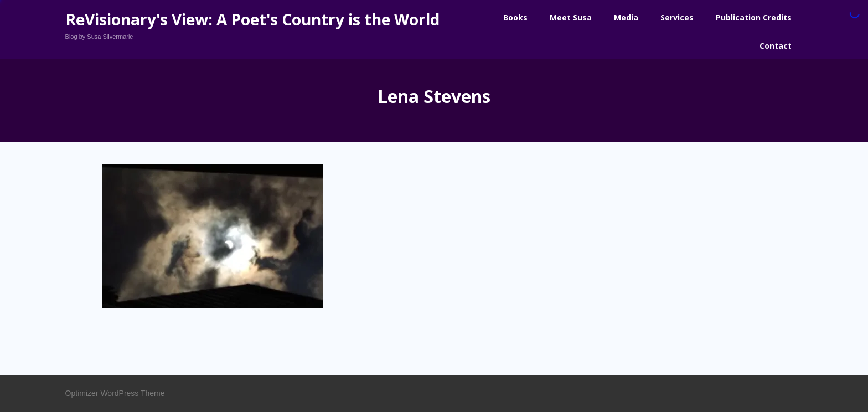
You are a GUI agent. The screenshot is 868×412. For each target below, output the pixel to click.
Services (677, 17)
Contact (776, 46)
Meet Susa (571, 17)
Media (626, 17)
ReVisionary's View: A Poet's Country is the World (252, 19)
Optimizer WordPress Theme (115, 393)
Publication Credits (754, 17)
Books (515, 17)
